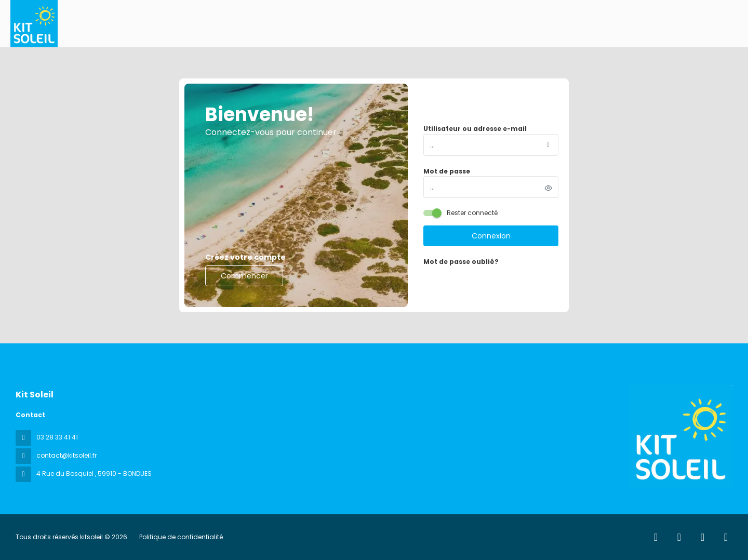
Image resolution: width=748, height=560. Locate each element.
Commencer (244, 276)
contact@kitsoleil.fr (66, 455)
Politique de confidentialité (181, 537)
